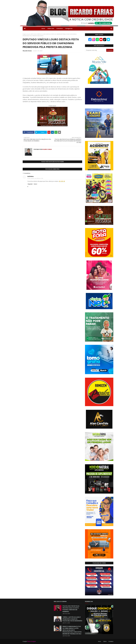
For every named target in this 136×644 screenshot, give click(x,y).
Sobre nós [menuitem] (51, 28)
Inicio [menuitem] (43, 28)
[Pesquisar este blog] (96, 50)
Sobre (105, 641)
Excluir (35, 184)
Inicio (100, 641)
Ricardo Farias (27, 51)
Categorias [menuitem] (69, 28)
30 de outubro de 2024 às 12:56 (35, 178)
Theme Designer (31, 641)
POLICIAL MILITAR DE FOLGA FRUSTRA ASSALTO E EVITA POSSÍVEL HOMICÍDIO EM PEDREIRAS (71, 609)
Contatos (111, 641)
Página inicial (26, 34)
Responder (30, 184)
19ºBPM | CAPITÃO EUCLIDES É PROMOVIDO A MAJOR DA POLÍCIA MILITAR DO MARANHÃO (72, 619)
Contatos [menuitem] (60, 28)
